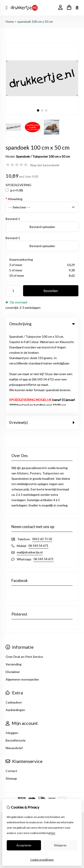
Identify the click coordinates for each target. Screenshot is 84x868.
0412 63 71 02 (42, 456)
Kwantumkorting (21, 259)
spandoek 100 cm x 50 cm (35, 21)
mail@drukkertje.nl (30, 470)
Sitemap (11, 696)
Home (10, 21)
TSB (53, 724)
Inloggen (12, 650)
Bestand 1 (13, 219)
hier (53, 833)
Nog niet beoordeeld (45, 165)
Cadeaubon (14, 620)
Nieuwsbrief (14, 665)
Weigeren (60, 845)
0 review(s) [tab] (42, 340)
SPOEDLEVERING (18, 185)
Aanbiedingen (15, 627)
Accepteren (24, 845)
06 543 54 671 (38, 463)
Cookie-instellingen (42, 860)
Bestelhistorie (16, 658)
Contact (11, 688)
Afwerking (14, 199)
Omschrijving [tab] (42, 324)
